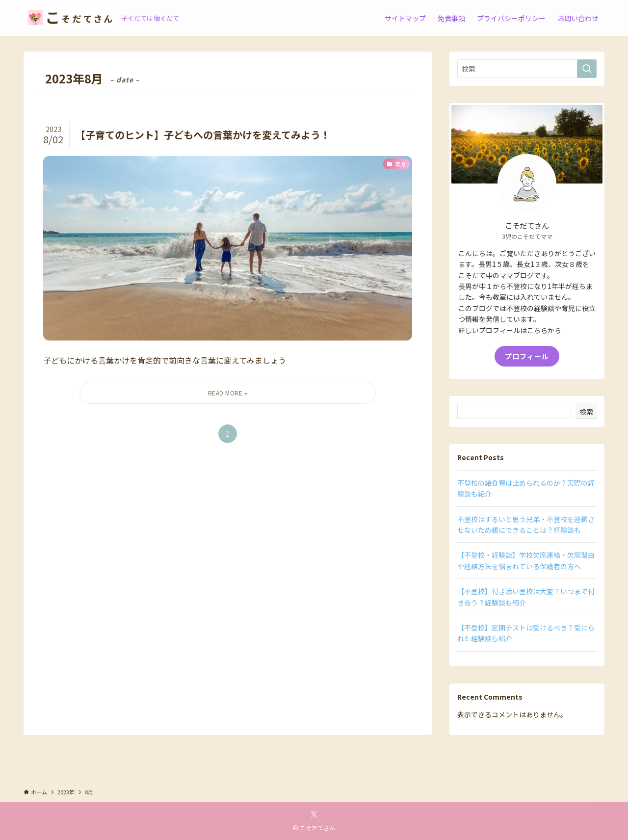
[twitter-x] (314, 814)
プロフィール (527, 356)
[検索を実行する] (587, 69)
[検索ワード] (527, 69)
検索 (586, 412)
